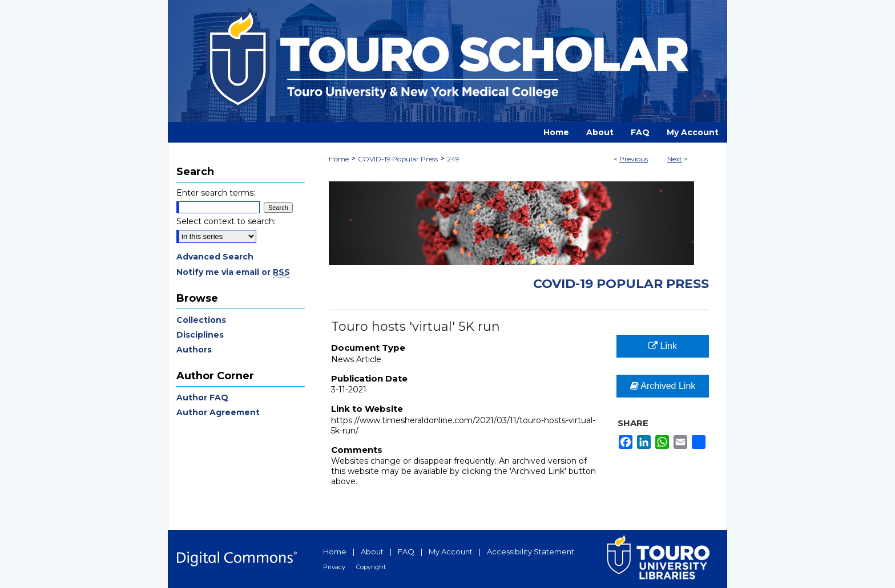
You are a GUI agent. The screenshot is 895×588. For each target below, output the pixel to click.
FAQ (406, 551)
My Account (451, 551)
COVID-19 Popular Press (398, 159)
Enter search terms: (216, 193)
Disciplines (200, 335)
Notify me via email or (233, 272)
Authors (194, 350)
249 (453, 159)
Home (339, 159)
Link (663, 346)
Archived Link (663, 386)
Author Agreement (218, 412)
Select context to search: (226, 221)
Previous (634, 159)
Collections (201, 320)
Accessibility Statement (531, 551)
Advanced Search (215, 257)
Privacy (334, 567)
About (372, 551)
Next (675, 159)
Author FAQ (202, 398)
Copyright (371, 567)
